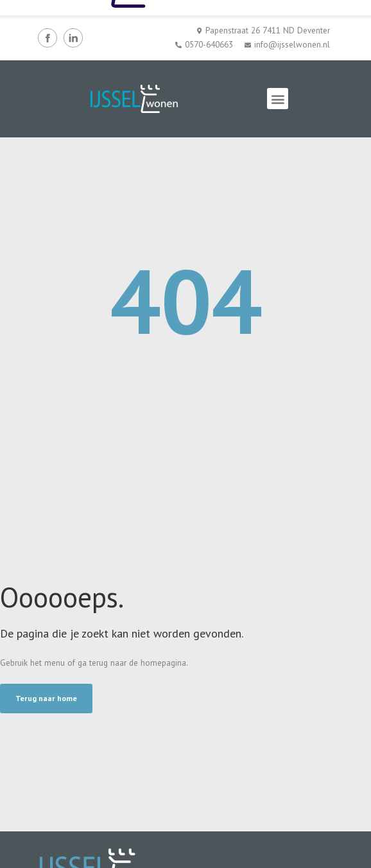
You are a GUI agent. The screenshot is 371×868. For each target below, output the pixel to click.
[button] (278, 99)
